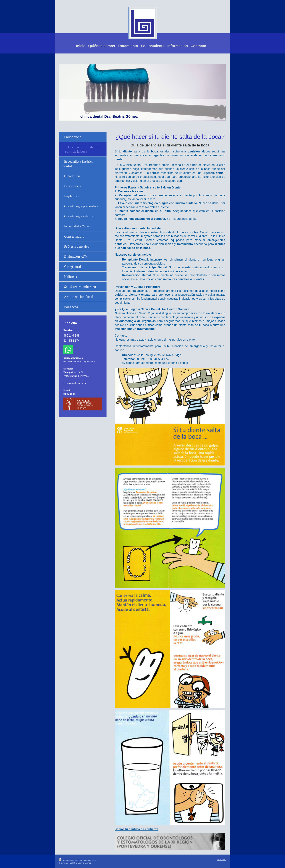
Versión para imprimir (71, 860)
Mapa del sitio (90, 860)
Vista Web (221, 859)
